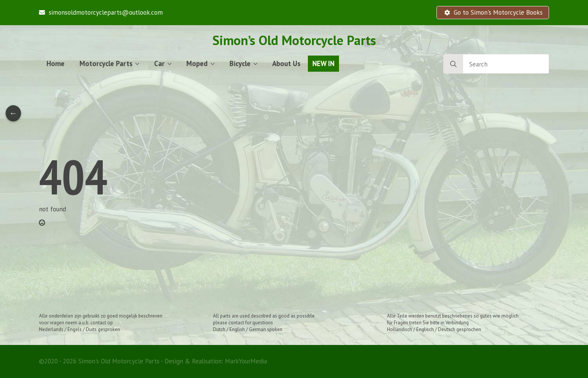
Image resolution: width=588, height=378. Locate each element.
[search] (453, 64)
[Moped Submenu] (215, 64)
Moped (197, 63)
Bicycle (240, 63)
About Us (286, 63)
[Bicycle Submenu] (258, 64)
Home (55, 63)
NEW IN (323, 63)
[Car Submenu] (172, 64)
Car (159, 63)
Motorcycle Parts (106, 63)
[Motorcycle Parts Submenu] (139, 64)
